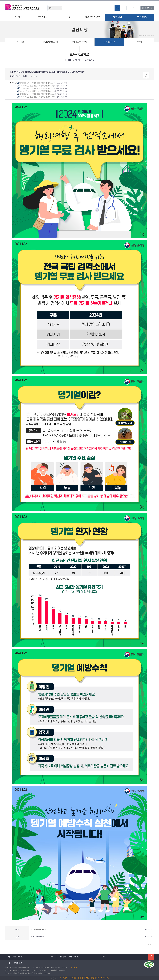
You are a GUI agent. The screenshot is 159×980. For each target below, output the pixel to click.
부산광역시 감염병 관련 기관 (77, 957)
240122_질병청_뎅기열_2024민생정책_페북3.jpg (37, 88)
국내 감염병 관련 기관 (29, 957)
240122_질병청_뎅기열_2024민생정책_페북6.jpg (37, 97)
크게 (137, 8)
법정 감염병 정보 (93, 17)
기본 (133, 8)
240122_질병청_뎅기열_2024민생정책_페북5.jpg (37, 94)
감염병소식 (43, 17)
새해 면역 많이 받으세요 (38, 930)
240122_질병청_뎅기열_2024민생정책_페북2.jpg (37, 86)
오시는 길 (74, 962)
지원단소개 (17, 17)
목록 (149, 945)
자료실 (68, 17)
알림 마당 (118, 17)
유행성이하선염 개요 (37, 937)
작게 (129, 8)
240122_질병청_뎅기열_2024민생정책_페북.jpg (37, 83)
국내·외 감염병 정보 (124, 957)
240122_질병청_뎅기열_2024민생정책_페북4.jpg (37, 91)
